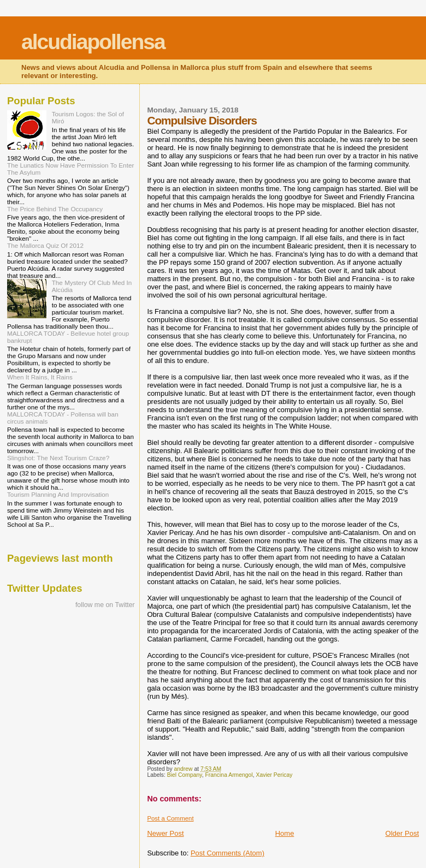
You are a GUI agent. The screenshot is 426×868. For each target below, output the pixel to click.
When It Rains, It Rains (40, 377)
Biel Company (185, 775)
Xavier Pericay (274, 775)
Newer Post (165, 833)
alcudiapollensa (93, 42)
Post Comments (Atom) (227, 853)
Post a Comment (170, 818)
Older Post (402, 833)
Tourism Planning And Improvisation (58, 494)
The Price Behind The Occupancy (55, 209)
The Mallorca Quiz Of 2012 (45, 245)
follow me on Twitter (105, 605)
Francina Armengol (229, 775)
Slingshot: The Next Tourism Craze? (58, 458)
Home (285, 833)
